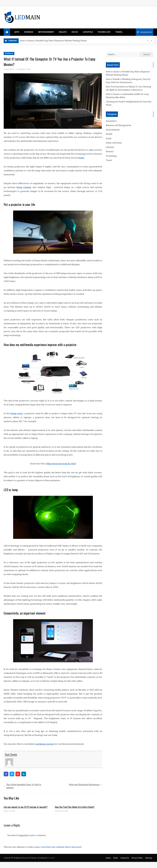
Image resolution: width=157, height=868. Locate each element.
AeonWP (51, 858)
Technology (104, 32)
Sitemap (149, 858)
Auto (17, 32)
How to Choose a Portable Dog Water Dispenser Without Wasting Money (53, 41)
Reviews (110, 152)
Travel (119, 32)
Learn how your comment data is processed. (61, 847)
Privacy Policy (137, 858)
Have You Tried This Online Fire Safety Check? (75, 807)
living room (16, 413)
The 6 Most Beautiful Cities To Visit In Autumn (24, 786)
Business (29, 32)
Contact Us (125, 858)
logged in (23, 835)
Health (63, 32)
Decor (75, 32)
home (81, 158)
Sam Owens (10, 69)
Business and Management (118, 125)
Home (109, 138)
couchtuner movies (44, 744)
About (116, 858)
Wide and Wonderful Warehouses (84, 785)
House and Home (114, 143)
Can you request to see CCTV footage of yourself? (26, 807)
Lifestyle (88, 32)
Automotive (111, 121)
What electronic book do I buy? (61, 464)
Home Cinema (24, 187)
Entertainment (46, 32)
